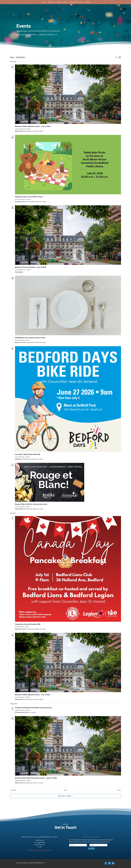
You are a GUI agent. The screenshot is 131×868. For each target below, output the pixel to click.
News (65, 2)
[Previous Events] (13, 790)
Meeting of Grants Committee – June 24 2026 (30, 267)
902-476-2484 (32, 850)
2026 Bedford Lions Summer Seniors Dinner (30, 338)
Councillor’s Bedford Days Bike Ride (28, 454)
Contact (87, 2)
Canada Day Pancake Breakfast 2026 (28, 624)
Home (43, 2)
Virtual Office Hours (76, 2)
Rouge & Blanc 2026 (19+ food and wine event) (31, 504)
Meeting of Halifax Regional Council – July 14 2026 (32, 695)
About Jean (51, 2)
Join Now (91, 848)
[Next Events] (119, 790)
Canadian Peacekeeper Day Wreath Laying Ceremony (33, 708)
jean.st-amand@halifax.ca (44, 850)
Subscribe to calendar (65, 796)
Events (59, 2)
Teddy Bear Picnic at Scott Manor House (29, 197)
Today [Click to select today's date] (65, 790)
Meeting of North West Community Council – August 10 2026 (36, 778)
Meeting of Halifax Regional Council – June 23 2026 (33, 126)
